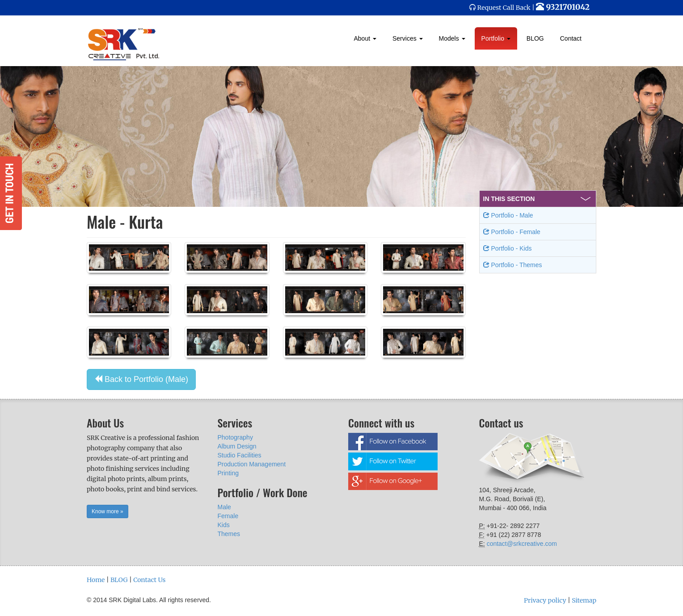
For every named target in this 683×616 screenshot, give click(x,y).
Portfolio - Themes (513, 265)
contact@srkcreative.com (522, 544)
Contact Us (149, 580)
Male (224, 507)
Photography (235, 437)
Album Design (237, 446)
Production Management (252, 464)
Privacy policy (545, 600)
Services (408, 38)
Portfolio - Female (512, 232)
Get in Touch (11, 193)
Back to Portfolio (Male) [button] (141, 379)
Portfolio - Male (508, 215)
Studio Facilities (240, 455)
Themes (229, 534)
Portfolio (496, 38)
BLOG (535, 38)
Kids (224, 525)
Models (452, 38)
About (365, 38)
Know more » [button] (108, 511)
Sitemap (584, 600)
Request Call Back (504, 8)
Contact (571, 38)
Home (96, 580)
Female (228, 516)
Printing (228, 473)
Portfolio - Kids (508, 248)
